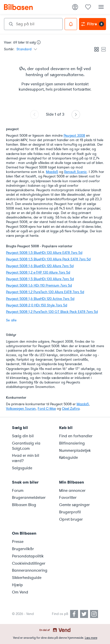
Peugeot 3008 (74, 136)
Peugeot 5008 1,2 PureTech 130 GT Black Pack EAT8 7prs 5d (52, 312)
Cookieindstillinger (29, 563)
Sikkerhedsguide (27, 578)
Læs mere (91, 638)
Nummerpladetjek (75, 451)
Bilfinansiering (72, 443)
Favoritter (68, 498)
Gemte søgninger (74, 505)
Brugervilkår (23, 549)
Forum (18, 491)
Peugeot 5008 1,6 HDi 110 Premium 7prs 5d (39, 285)
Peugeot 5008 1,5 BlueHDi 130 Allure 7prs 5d (40, 279)
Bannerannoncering (30, 570)
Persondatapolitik (28, 556)
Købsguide (68, 458)
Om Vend (20, 592)
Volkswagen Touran (21, 409)
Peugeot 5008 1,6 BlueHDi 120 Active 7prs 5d (40, 299)
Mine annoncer (72, 491)
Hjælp (17, 585)
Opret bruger (71, 519)
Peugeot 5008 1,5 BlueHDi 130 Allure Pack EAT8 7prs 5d (48, 259)
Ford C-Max (47, 409)
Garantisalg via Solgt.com (26, 446)
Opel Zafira (71, 409)
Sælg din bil (23, 436)
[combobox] (33, 24)
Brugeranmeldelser (29, 498)
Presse (18, 542)
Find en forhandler (76, 436)
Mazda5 (52, 172)
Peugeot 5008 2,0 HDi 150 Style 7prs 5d (37, 305)
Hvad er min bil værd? (26, 458)
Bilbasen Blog (24, 505)
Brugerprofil (70, 512)
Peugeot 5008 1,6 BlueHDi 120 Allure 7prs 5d (40, 266)
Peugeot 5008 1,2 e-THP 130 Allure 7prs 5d (38, 272)
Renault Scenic (75, 172)
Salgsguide (22, 468)
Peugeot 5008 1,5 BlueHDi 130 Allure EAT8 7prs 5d (44, 253)
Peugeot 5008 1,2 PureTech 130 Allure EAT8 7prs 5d (45, 292)
